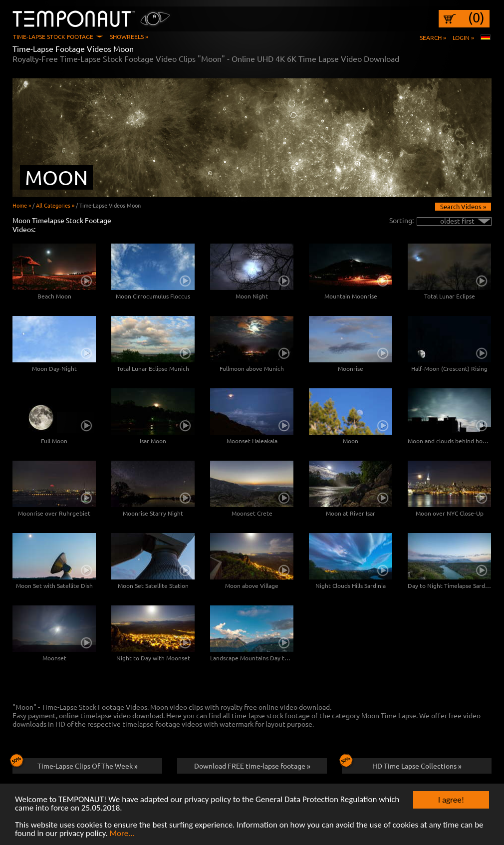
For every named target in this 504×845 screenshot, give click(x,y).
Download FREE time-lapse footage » (252, 766)
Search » (433, 37)
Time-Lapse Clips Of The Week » (75, 764)
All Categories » (55, 205)
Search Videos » (463, 206)
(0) (476, 17)
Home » (22, 205)
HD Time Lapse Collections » (402, 764)
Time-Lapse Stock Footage (53, 36)
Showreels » (129, 36)
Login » (463, 37)
